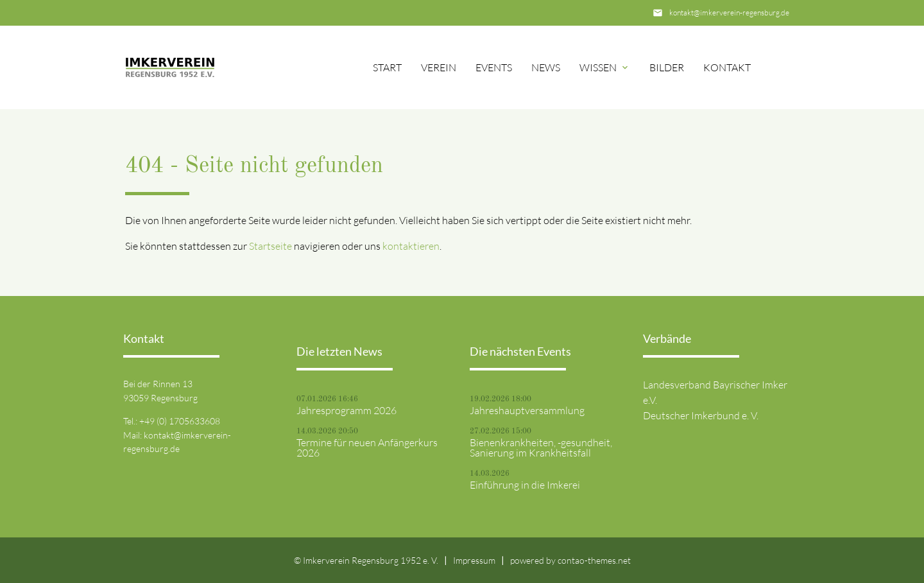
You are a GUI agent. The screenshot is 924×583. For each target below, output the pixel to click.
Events (494, 67)
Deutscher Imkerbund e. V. (701, 415)
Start (387, 67)
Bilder (667, 67)
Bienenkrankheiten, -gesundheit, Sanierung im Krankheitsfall (541, 448)
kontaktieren (411, 246)
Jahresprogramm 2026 (346, 410)
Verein (439, 67)
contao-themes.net (594, 560)
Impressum (474, 560)
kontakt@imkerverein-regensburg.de (729, 13)
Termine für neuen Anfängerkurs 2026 (367, 448)
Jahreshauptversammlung (527, 410)
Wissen (598, 67)
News (546, 67)
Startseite (270, 246)
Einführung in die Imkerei (525, 485)
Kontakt (727, 67)
